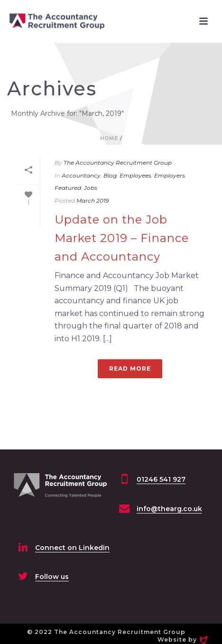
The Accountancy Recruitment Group (118, 163)
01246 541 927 (161, 479)
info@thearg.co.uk (169, 509)
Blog (110, 175)
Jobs (91, 188)
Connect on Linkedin (72, 548)
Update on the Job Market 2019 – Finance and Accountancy (122, 238)
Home (109, 138)
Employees (135, 175)
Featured (68, 188)
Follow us (52, 577)
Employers (170, 175)
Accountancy (81, 175)
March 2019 (92, 201)
